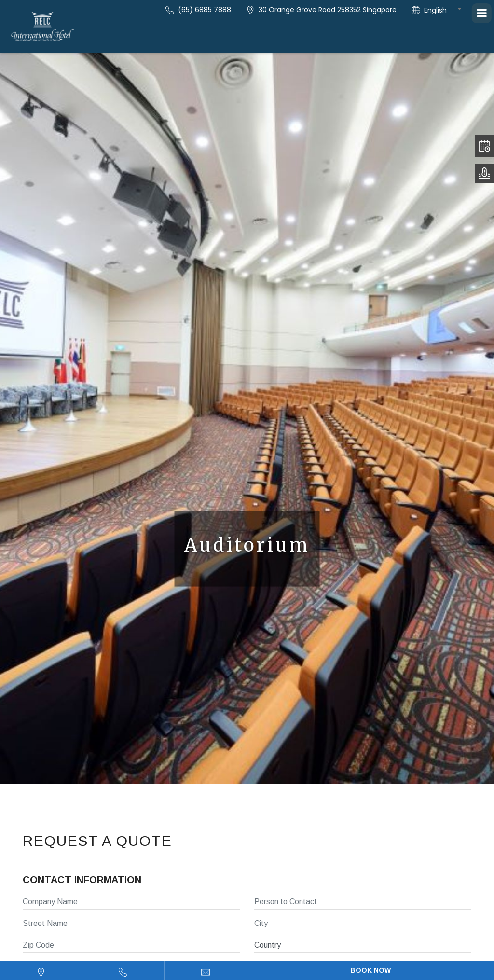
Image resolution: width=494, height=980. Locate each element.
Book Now (370, 970)
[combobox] (446, 10)
